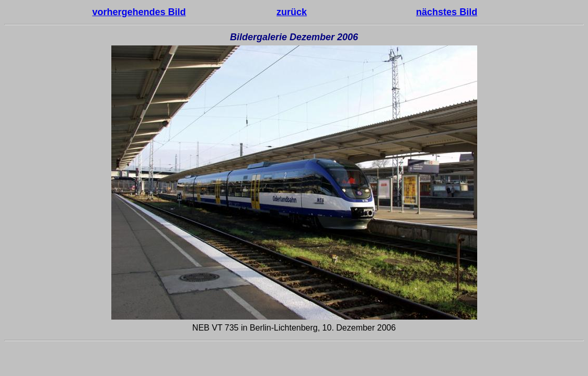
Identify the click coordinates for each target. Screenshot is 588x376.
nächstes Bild (447, 12)
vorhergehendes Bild (139, 12)
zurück (292, 12)
